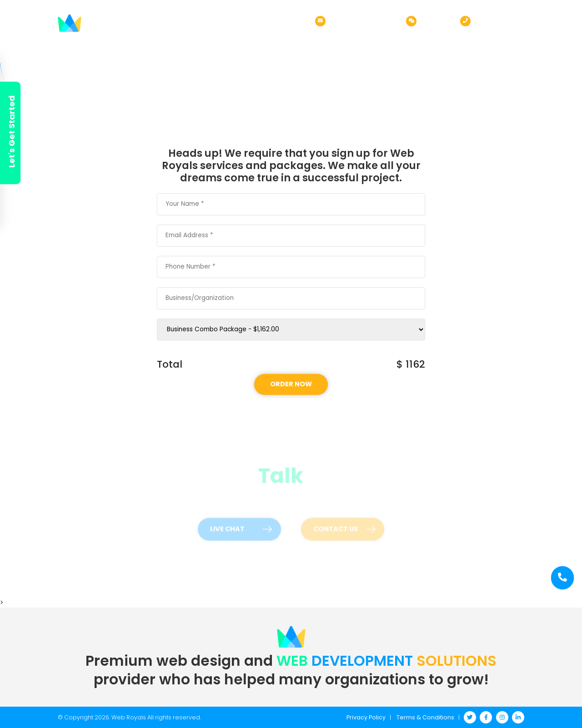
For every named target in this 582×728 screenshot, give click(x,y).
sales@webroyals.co (363, 20)
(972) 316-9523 (500, 20)
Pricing (418, 41)
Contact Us (503, 41)
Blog (458, 41)
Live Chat (436, 20)
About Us (266, 41)
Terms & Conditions (425, 717)
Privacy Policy (366, 717)
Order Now (367, 41)
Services (315, 41)
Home (225, 41)
